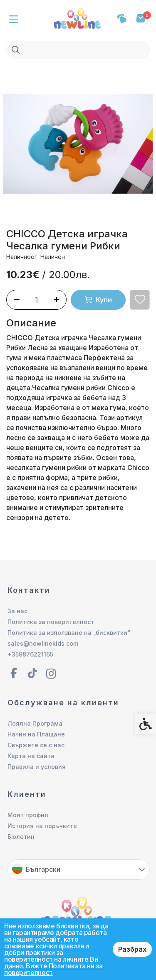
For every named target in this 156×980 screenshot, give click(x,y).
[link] (78, 17)
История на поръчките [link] (42, 826)
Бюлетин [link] (21, 837)
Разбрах (132, 949)
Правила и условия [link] (37, 767)
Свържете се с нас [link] (36, 745)
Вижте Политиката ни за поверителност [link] (53, 969)
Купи (98, 300)
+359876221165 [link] (30, 654)
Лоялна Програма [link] (35, 723)
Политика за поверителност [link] (51, 622)
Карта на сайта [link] (31, 756)
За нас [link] (17, 611)
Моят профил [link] (28, 815)
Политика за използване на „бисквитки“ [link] (69, 633)
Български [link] (43, 869)
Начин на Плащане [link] (36, 734)
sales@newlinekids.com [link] (43, 643)
